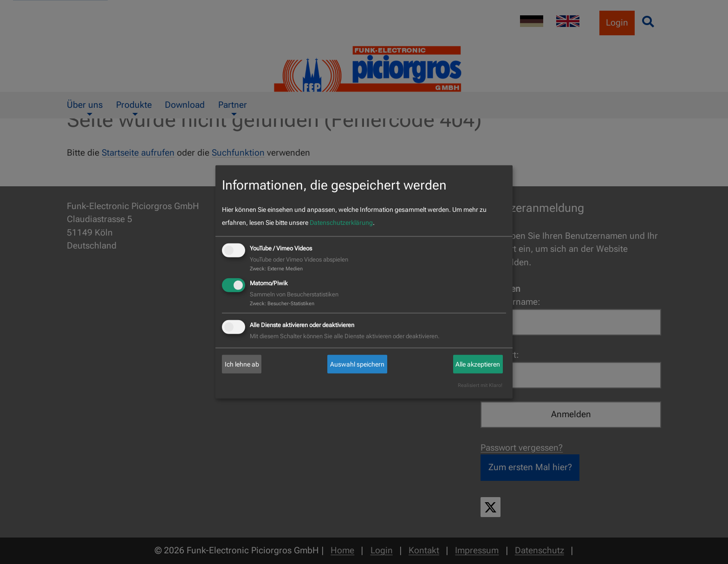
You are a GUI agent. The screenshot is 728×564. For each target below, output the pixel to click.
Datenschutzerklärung (341, 223)
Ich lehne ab (242, 364)
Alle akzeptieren (478, 364)
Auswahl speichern (357, 364)
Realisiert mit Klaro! (480, 385)
